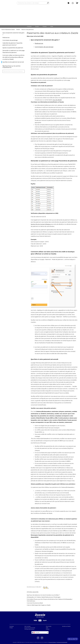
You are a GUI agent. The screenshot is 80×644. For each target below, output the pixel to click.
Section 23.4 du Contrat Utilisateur (41, 224)
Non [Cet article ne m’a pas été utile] (47, 588)
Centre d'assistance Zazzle (8, 30)
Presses (45, 26)
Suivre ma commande (30, 628)
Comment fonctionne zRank (35, 603)
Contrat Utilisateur (53, 642)
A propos (29, 26)
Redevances (6, 38)
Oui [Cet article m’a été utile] (45, 588)
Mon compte (27, 626)
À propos (12, 626)
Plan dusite (49, 626)
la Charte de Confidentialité (62, 642)
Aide (47, 628)
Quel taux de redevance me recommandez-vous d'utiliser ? (43, 595)
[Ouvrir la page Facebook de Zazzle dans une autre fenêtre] (38, 639)
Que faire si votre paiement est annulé (13, 62)
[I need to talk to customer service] (73, 639)
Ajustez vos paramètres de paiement (13, 48)
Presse (11, 628)
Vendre (18, 30)
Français (37, 632)
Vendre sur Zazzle (66, 626)
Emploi (37, 26)
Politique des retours (29, 629)
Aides (52, 26)
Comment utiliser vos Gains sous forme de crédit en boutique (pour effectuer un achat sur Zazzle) (13, 57)
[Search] (48, 3)
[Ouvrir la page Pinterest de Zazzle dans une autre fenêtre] (42, 639)
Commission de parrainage (10, 40)
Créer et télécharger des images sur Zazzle (39, 605)
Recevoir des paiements (28, 30)
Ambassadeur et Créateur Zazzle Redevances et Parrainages (44, 597)
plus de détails (57, 100)
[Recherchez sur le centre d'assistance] (14, 71)
